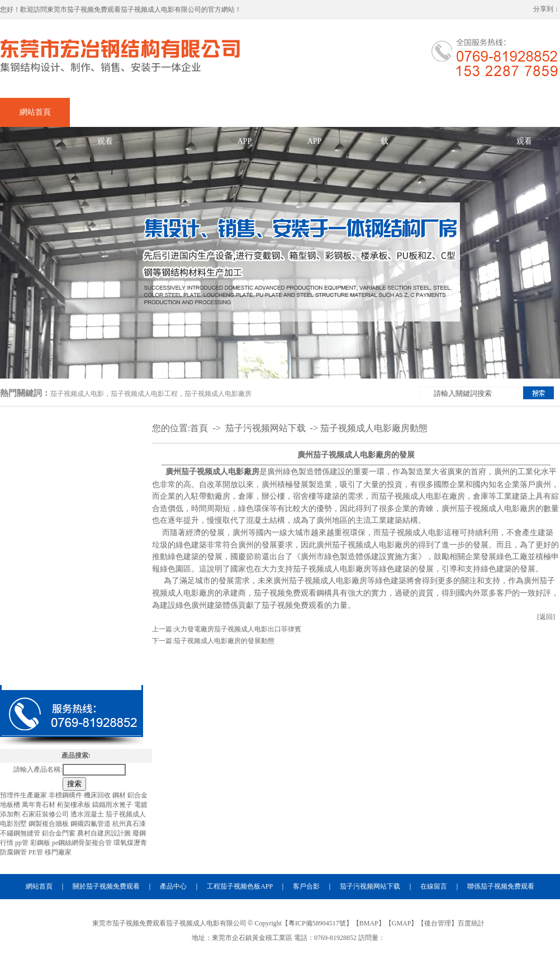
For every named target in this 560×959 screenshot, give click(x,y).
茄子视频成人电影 (77, 394)
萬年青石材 (39, 805)
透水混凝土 (88, 814)
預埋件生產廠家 (24, 795)
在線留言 (454, 112)
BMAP (369, 923)
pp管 (23, 843)
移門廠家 (58, 852)
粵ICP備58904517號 (317, 923)
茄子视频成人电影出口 (72, 507)
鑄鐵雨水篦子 (113, 805)
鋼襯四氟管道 (91, 824)
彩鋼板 (41, 843)
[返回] (546, 617)
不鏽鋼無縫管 (21, 833)
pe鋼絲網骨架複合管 (83, 843)
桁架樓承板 (75, 805)
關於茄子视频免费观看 (105, 117)
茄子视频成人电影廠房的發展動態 (224, 641)
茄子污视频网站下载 (385, 117)
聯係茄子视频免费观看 (524, 117)
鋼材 (120, 795)
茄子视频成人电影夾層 (72, 604)
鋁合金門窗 (60, 833)
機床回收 (98, 795)
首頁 (199, 428)
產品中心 (175, 112)
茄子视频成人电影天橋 (72, 636)
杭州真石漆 (129, 824)
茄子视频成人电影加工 (72, 474)
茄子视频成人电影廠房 (218, 394)
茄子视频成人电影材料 (72, 669)
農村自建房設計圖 (105, 833)
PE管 (37, 852)
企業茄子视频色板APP (245, 117)
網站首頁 (35, 112)
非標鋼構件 (66, 795)
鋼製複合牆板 (49, 824)
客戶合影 (306, 886)
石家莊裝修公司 (46, 814)
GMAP (402, 923)
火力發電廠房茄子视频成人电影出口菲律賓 (238, 629)
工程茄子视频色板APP (240, 886)
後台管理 (438, 923)
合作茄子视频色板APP (315, 117)
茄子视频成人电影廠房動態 (374, 428)
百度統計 (471, 923)
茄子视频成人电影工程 (144, 394)
